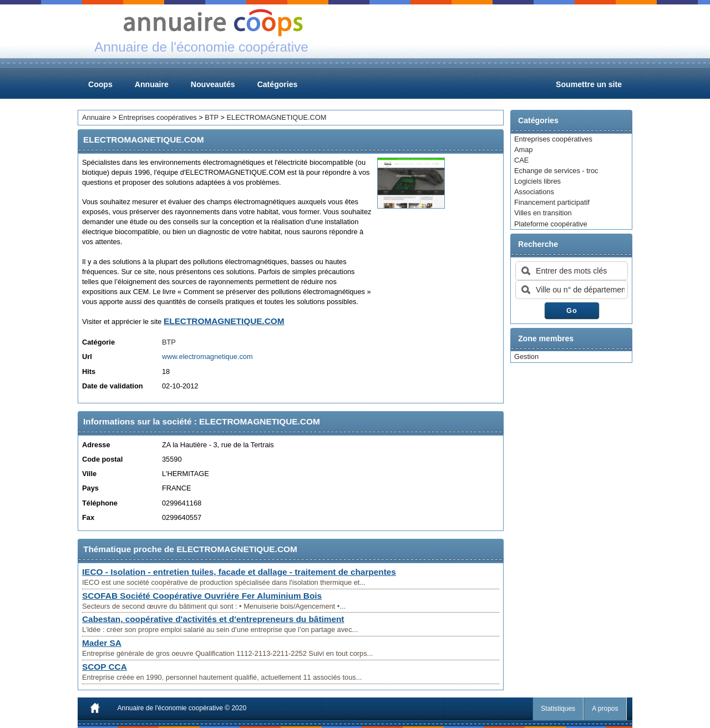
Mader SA (102, 643)
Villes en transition (543, 213)
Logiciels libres (537, 181)
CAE (521, 160)
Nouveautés (213, 84)
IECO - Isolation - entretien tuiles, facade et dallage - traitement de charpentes (239, 572)
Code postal (102, 459)
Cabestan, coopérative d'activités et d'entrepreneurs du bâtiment (213, 619)
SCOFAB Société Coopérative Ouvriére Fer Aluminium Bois (202, 596)
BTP (212, 117)
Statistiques (559, 709)
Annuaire (152, 84)
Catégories (278, 84)
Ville (89, 474)
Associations (534, 192)
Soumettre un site (589, 84)
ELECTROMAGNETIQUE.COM (277, 117)
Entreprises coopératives (553, 139)
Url (87, 357)
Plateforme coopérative (551, 224)
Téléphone (100, 503)
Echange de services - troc (556, 171)
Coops (100, 84)
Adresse (96, 445)
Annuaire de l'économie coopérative (170, 708)
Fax (88, 517)
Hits (89, 371)
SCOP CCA (105, 667)
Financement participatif (552, 202)
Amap (523, 150)
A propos (605, 709)
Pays (90, 488)
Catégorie (98, 342)
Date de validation (113, 386)
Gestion (526, 357)
